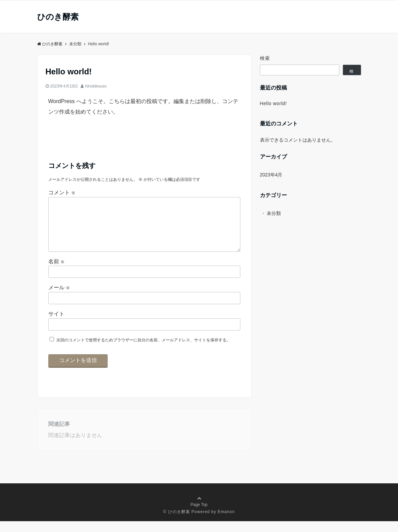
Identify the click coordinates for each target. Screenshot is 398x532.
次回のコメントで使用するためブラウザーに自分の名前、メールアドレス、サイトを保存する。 (143, 351)
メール (59, 298)
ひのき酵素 (58, 17)
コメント (62, 192)
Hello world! (273, 103)
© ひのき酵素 (177, 523)
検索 (265, 58)
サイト (56, 325)
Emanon (226, 523)
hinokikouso (96, 86)
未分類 (274, 213)
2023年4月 (271, 175)
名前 (56, 272)
